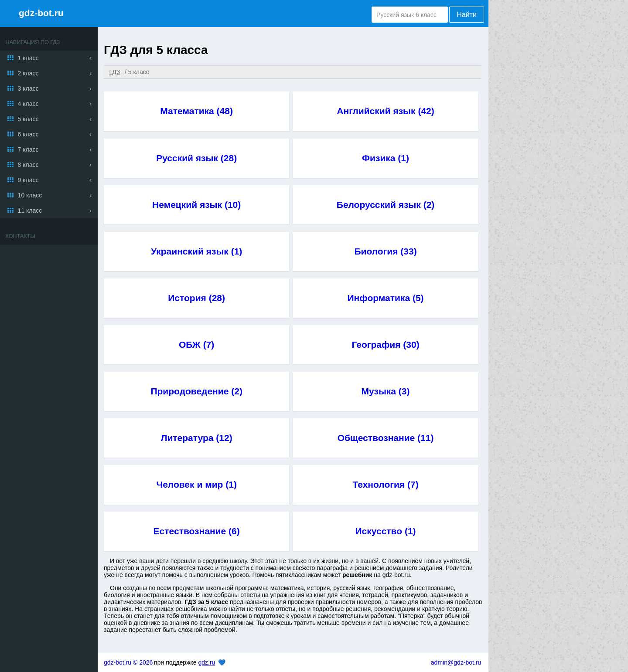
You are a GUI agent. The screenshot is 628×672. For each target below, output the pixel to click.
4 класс (28, 104)
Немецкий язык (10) (196, 205)
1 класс (28, 58)
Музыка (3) (386, 391)
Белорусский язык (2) (386, 205)
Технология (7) (385, 484)
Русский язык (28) (196, 158)
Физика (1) (386, 158)
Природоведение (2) (196, 391)
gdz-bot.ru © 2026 (128, 662)
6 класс (28, 134)
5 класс (28, 119)
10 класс (30, 195)
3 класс (28, 88)
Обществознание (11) (386, 438)
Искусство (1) (386, 531)
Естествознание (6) (197, 531)
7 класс (28, 149)
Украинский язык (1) (196, 251)
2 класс (28, 73)
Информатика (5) (386, 298)
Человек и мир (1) (196, 484)
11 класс (30, 210)
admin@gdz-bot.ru (456, 662)
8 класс (28, 165)
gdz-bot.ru (41, 13)
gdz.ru (206, 662)
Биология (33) (385, 251)
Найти (467, 15)
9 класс (28, 180)
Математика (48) (196, 111)
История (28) (196, 298)
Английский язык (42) (385, 111)
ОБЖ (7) (196, 344)
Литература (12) (197, 438)
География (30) (385, 344)
